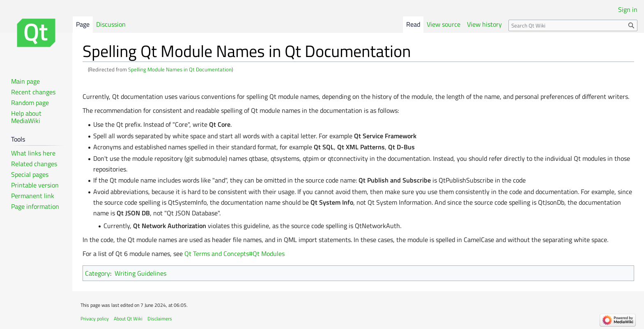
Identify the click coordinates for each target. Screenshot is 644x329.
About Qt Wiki (128, 319)
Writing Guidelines (140, 273)
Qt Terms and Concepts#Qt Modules (235, 254)
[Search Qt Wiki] (573, 25)
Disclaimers (160, 319)
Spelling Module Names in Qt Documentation (180, 69)
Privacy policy (95, 319)
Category (98, 273)
